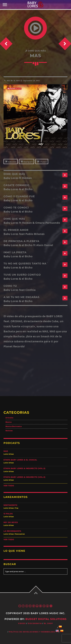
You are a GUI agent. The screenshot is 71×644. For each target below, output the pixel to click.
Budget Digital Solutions (46, 619)
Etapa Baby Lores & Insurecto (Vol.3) (24, 477)
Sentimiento (10, 505)
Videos (22, 623)
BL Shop (48, 623)
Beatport (27, 162)
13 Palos (8, 514)
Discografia (35, 623)
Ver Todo (9, 486)
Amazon (11, 162)
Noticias (9, 431)
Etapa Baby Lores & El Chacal (20, 460)
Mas (6, 451)
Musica (9, 422)
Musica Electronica (14, 426)
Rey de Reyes (11, 522)
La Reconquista (12, 531)
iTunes (42, 162)
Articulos (9, 418)
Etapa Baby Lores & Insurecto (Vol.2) (24, 468)
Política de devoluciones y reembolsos (32, 632)
